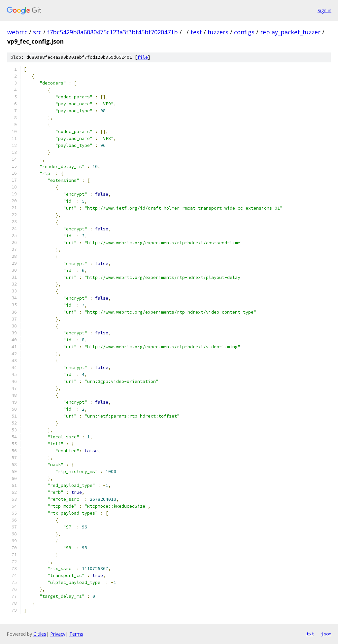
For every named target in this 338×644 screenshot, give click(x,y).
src (37, 32)
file (143, 57)
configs (244, 32)
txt (310, 634)
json (326, 634)
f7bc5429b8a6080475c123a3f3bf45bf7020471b (113, 32)
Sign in (324, 10)
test (196, 32)
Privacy (58, 634)
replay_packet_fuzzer (290, 32)
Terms (76, 634)
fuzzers (218, 32)
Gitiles (40, 634)
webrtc (17, 32)
